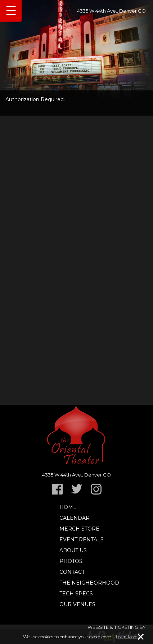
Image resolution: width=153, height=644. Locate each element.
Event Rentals (82, 540)
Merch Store (79, 529)
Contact (72, 572)
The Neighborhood (89, 583)
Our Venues (77, 604)
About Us (73, 550)
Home (68, 507)
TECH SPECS (76, 594)
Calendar (75, 518)
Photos (71, 561)
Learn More (127, 637)
